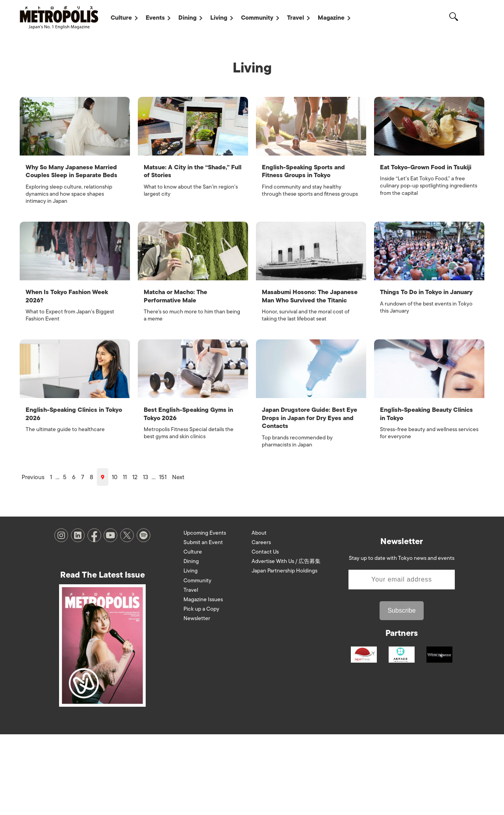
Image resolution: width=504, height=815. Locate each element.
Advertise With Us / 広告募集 (286, 642)
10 (115, 557)
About (259, 613)
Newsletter (197, 699)
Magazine (331, 18)
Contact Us (265, 632)
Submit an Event (203, 623)
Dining (187, 18)
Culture (121, 18)
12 (135, 557)
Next (178, 557)
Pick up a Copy (201, 690)
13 (145, 557)
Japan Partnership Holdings (284, 651)
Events (155, 18)
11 (125, 557)
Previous (33, 557)
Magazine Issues (203, 680)
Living (219, 18)
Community (257, 18)
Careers (261, 623)
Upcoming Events (205, 613)
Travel (296, 18)
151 (163, 557)
